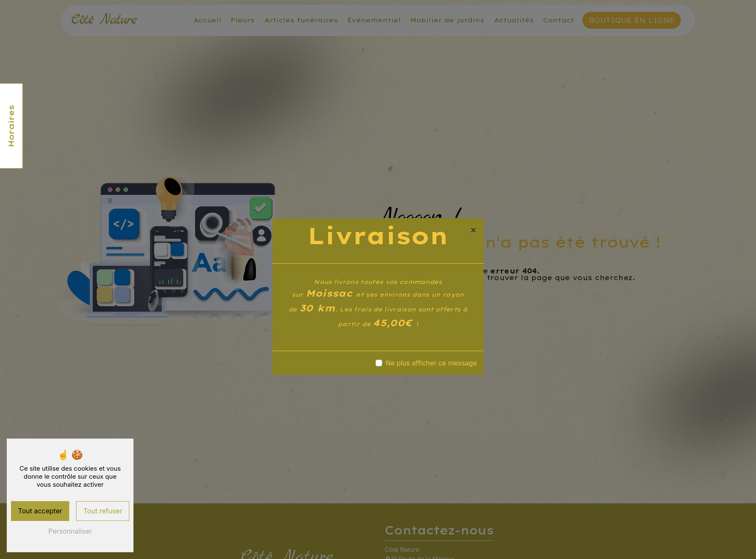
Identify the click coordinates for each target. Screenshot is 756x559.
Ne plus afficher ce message (431, 363)
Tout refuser (103, 511)
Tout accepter (40, 511)
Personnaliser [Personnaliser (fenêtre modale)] (70, 531)
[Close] (473, 230)
